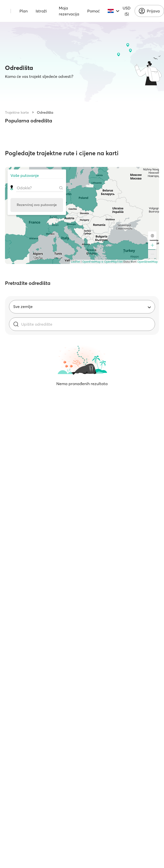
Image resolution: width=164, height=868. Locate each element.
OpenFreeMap (91, 262)
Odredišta (45, 112)
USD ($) (127, 11)
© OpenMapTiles (112, 262)
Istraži (41, 11)
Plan (24, 11)
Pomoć (93, 11)
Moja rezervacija (69, 11)
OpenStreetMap (148, 262)
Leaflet (76, 262)
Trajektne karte (17, 112)
